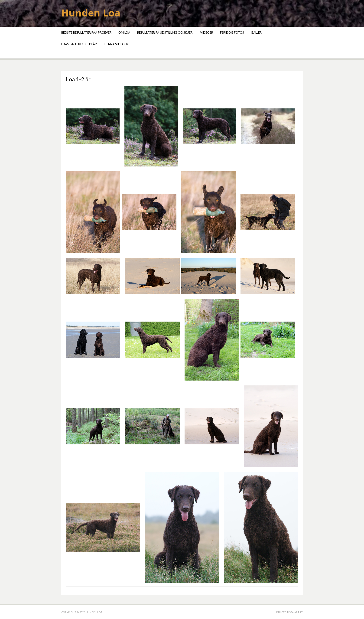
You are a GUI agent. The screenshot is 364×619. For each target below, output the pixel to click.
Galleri (257, 33)
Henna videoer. (117, 44)
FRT (300, 612)
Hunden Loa (91, 13)
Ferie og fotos (232, 33)
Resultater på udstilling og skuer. (165, 33)
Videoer (207, 33)
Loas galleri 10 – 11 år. (79, 44)
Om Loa (124, 33)
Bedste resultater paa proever (86, 33)
